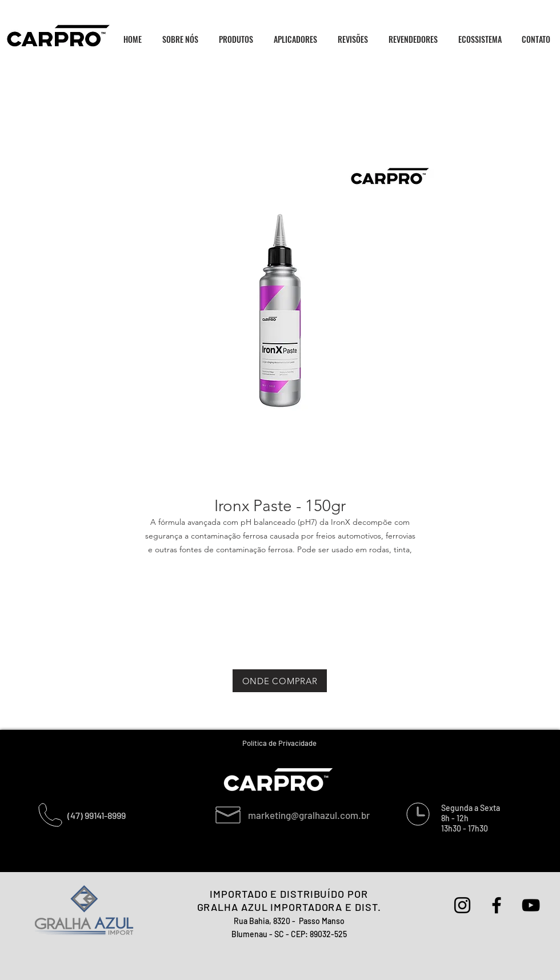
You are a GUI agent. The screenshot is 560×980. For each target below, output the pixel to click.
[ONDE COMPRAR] (280, 681)
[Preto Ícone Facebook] (497, 905)
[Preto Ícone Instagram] (462, 905)
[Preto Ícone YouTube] (531, 905)
